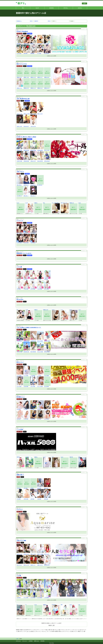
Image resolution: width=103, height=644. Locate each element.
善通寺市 (36, 21)
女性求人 (80, 8)
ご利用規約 (31, 641)
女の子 (37, 8)
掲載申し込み (37, 641)
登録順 (72, 21)
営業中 (54, 21)
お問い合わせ (18, 641)
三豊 (53, 625)
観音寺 (50, 625)
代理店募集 (42, 641)
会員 (84, 3)
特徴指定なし (19, 21)
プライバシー (25, 641)
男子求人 (66, 8)
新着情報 (51, 8)
